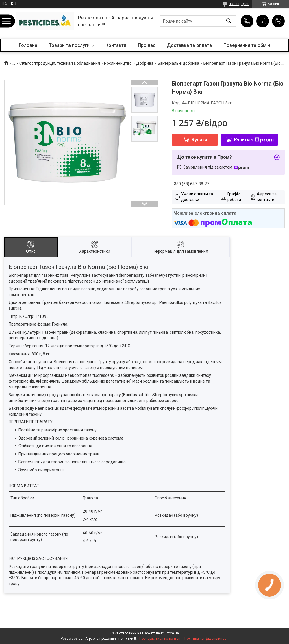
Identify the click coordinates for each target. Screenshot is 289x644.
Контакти (116, 45)
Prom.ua (172, 633)
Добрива (145, 63)
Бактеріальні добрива (178, 63)
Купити (199, 140)
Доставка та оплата (189, 45)
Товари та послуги (69, 45)
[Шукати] (229, 21)
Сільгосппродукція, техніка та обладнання (60, 63)
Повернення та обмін (247, 45)
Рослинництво (118, 63)
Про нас (147, 45)
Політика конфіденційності (206, 639)
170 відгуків (239, 4)
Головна (28, 45)
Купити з (254, 140)
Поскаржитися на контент (161, 639)
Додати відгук (278, 21)
